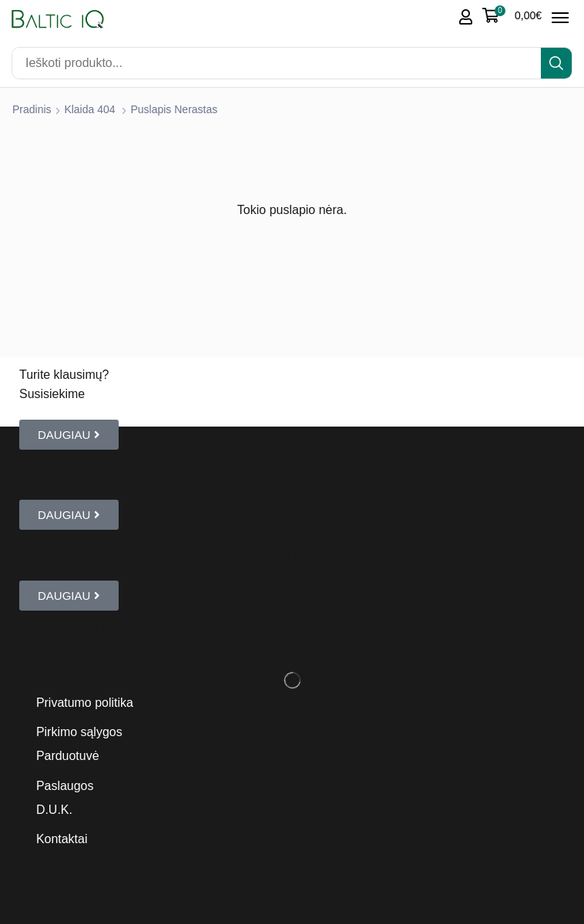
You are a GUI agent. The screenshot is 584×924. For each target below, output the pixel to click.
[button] (512, 15)
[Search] (556, 63)
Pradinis (32, 109)
